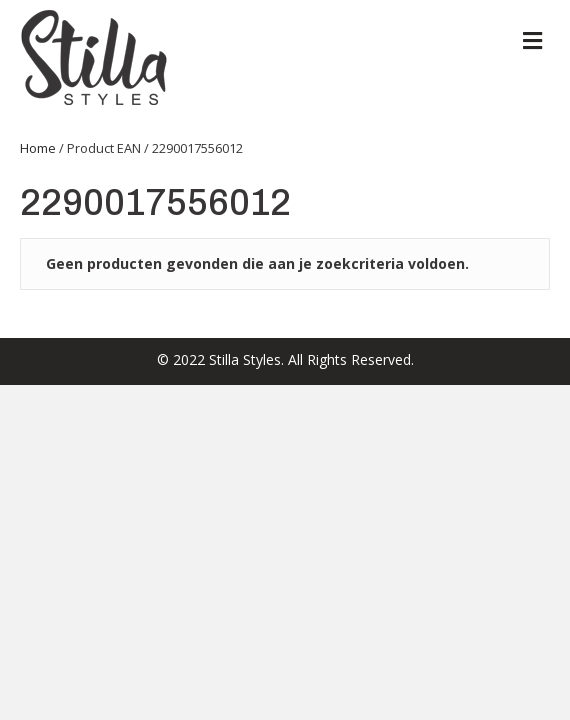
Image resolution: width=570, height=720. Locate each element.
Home (38, 148)
